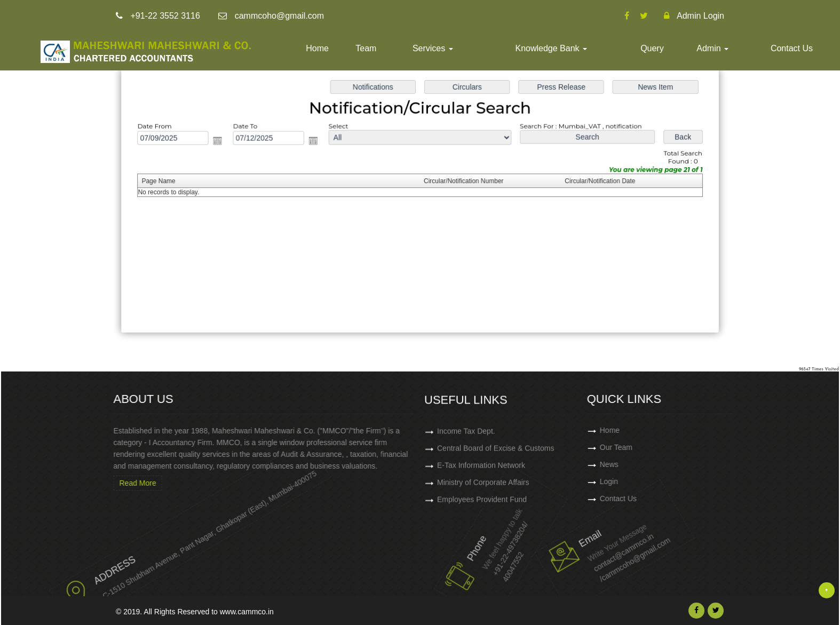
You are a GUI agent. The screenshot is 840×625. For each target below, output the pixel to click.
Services (433, 48)
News (649, 464)
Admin (712, 48)
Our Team (656, 447)
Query (652, 48)
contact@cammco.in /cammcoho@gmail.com (599, 547)
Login (649, 481)
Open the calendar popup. (222, 142)
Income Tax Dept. (466, 436)
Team (366, 48)
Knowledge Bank (551, 48)
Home (317, 48)
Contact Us (792, 48)
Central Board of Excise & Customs (496, 453)
